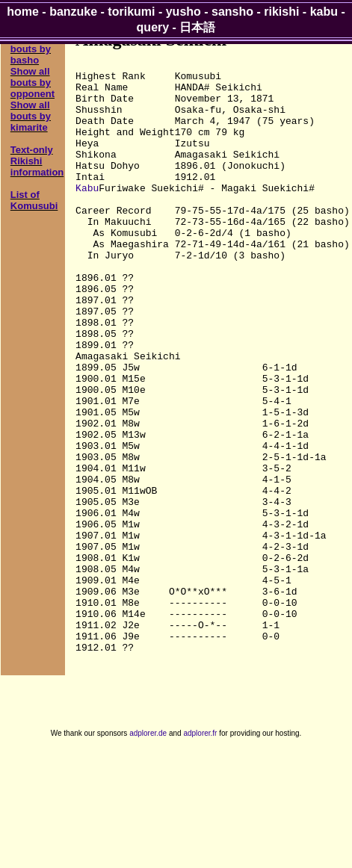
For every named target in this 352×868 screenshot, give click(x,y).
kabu (324, 12)
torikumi (131, 12)
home (23, 12)
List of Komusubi (34, 200)
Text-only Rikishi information (37, 161)
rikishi (281, 12)
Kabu (87, 214)
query (153, 27)
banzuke (73, 12)
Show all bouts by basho (31, 49)
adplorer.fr (200, 852)
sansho (232, 12)
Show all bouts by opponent (33, 83)
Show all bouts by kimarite (31, 116)
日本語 (197, 27)
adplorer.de (148, 852)
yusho (183, 12)
